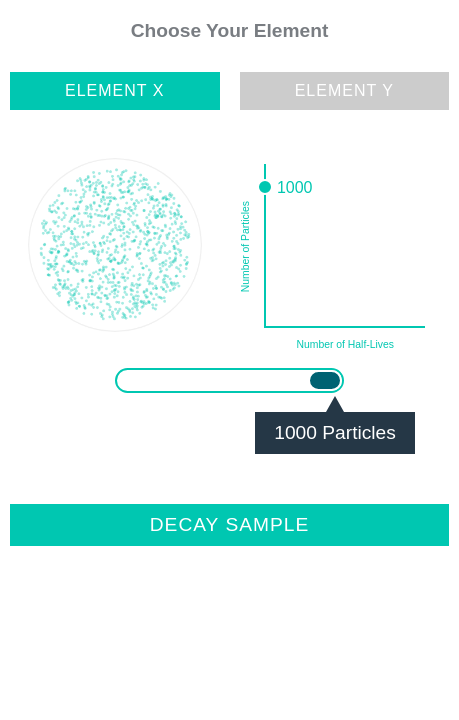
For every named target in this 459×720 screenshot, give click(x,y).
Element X (114, 90)
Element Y (344, 90)
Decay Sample (230, 524)
